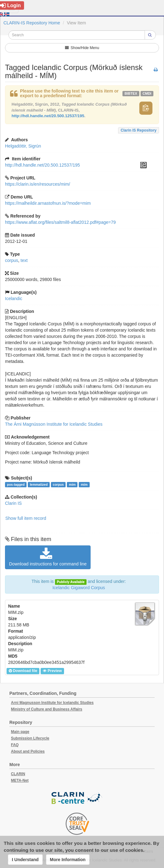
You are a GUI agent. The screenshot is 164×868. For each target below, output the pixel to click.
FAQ (15, 745)
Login (10, 5)
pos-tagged (16, 484)
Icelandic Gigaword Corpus (79, 588)
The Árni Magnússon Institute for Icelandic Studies (54, 424)
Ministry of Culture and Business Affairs (47, 709)
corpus (12, 260)
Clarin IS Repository (139, 130)
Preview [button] (52, 671)
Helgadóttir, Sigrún (23, 146)
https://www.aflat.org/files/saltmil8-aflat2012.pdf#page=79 (60, 222)
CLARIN (18, 774)
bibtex (131, 93)
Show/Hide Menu (82, 48)
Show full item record (26, 518)
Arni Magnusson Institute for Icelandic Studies (52, 703)
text (24, 260)
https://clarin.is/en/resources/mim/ (38, 184)
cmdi (147, 93)
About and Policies (28, 751)
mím (84, 484)
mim (72, 484)
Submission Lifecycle (30, 738)
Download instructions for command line (48, 557)
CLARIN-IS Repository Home (32, 23)
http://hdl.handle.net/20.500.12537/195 (48, 116)
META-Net (20, 780)
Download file (23, 671)
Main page (20, 732)
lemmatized (39, 484)
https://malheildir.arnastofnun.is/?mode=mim (48, 203)
